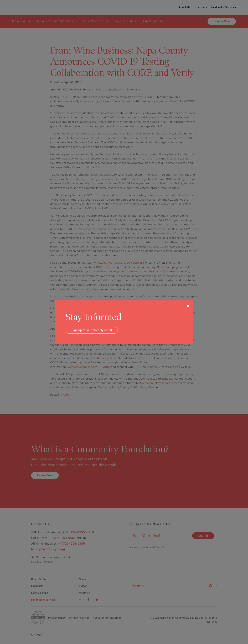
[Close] (188, 306)
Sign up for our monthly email (92, 330)
